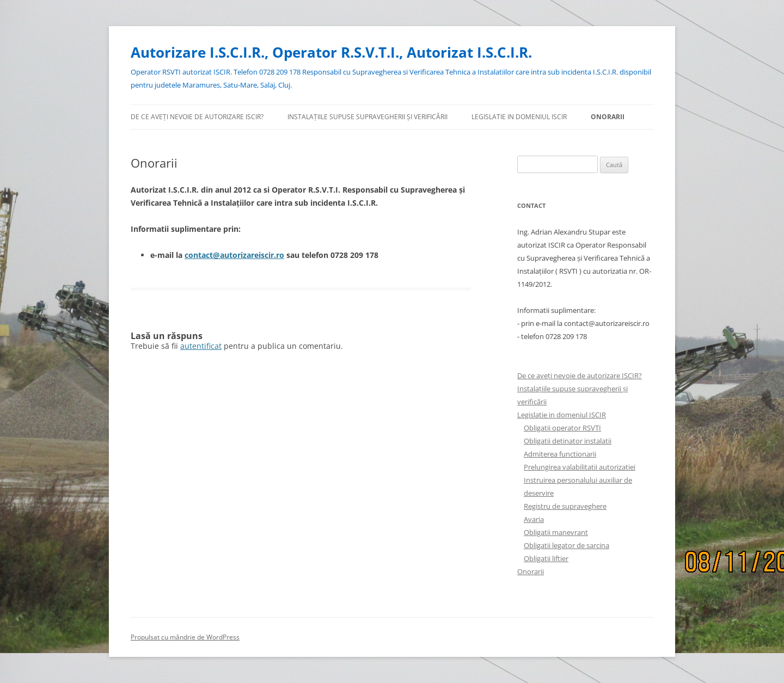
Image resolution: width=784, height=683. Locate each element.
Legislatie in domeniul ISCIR (519, 117)
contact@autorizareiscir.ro (234, 255)
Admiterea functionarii (560, 454)
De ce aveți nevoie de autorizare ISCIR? (197, 117)
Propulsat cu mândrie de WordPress (185, 637)
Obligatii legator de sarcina (566, 545)
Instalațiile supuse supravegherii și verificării (367, 117)
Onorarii (608, 117)
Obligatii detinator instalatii (568, 441)
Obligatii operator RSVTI (562, 428)
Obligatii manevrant (556, 532)
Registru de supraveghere (565, 506)
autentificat (201, 346)
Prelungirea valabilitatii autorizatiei (580, 467)
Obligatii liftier (546, 558)
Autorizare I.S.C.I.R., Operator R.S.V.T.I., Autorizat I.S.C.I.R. (331, 52)
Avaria (534, 519)
